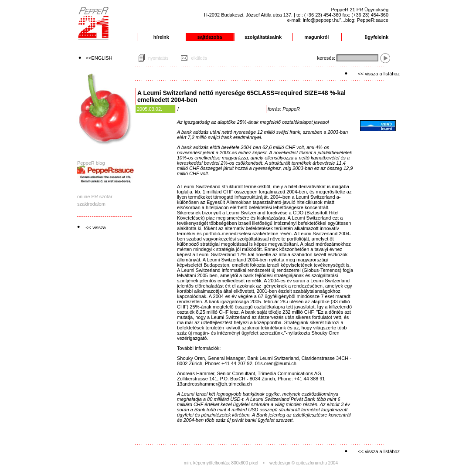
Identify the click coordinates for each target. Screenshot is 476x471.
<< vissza (95, 227)
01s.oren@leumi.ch (276, 363)
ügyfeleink (377, 37)
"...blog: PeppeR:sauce (364, 20)
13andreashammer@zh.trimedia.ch (214, 384)
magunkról (316, 37)
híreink (161, 37)
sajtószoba (210, 37)
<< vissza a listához (379, 74)
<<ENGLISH (99, 58)
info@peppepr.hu (321, 20)
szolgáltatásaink (263, 37)
